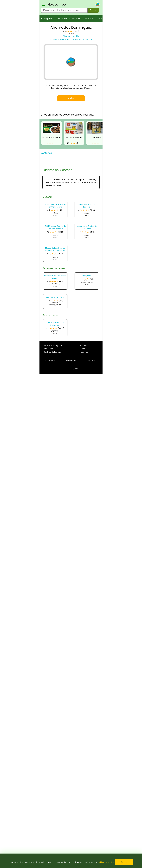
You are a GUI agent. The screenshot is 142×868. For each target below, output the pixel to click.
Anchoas (89, 19)
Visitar (71, 98)
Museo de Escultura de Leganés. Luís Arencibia (55, 249)
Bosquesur (87, 276)
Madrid (76, 36)
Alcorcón (67, 36)
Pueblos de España (53, 352)
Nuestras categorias (53, 345)
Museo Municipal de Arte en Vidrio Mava (55, 206)
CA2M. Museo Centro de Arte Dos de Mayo (55, 227)
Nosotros (84, 352)
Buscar (93, 10)
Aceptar (124, 862)
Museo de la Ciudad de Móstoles (87, 227)
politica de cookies (106, 862)
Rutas (82, 349)
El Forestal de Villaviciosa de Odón (55, 277)
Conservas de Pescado (69, 19)
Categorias (47, 19)
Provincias (49, 349)
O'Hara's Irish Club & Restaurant (55, 324)
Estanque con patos (55, 297)
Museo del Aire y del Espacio (87, 206)
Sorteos (83, 345)
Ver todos (46, 153)
